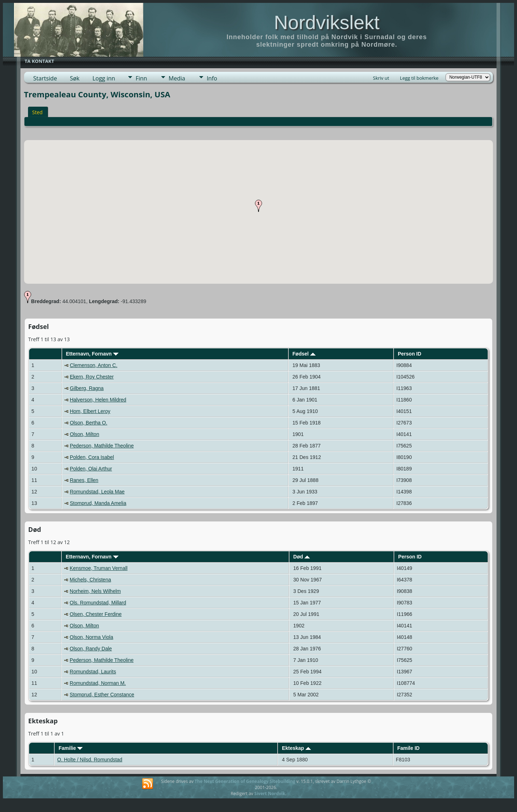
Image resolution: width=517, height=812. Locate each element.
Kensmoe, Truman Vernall (99, 568)
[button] (258, 206)
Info (212, 78)
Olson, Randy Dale (91, 649)
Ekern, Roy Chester (92, 377)
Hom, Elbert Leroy (90, 411)
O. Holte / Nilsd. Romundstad (90, 760)
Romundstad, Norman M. (98, 683)
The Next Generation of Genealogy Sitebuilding (245, 781)
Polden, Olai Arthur (91, 469)
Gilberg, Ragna (87, 388)
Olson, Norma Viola (91, 637)
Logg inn (104, 78)
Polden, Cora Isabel (92, 457)
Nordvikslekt (327, 22)
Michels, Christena (90, 580)
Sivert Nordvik (270, 794)
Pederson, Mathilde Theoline (102, 446)
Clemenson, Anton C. (93, 365)
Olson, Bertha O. (88, 423)
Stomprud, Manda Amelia (98, 503)
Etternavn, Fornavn (92, 354)
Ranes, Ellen (84, 480)
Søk (75, 78)
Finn (141, 78)
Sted (38, 112)
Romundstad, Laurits (93, 672)
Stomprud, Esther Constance (102, 695)
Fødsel (304, 354)
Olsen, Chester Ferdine (96, 614)
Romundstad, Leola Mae (97, 492)
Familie (71, 748)
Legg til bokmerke (419, 78)
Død (302, 557)
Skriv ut (381, 78)
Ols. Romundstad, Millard (98, 603)
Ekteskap (296, 748)
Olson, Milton (84, 434)
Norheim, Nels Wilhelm (95, 591)
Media (177, 78)
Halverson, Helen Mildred (98, 400)
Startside (45, 78)
